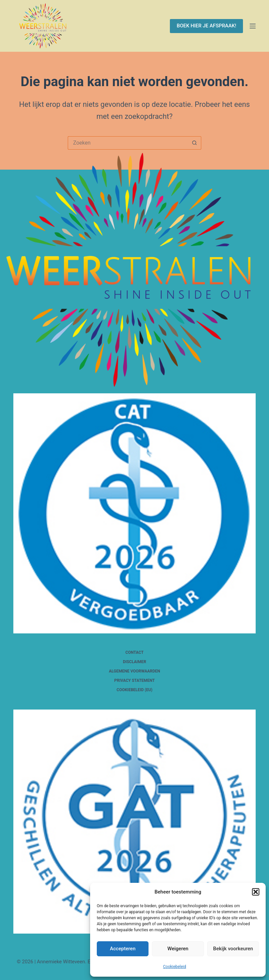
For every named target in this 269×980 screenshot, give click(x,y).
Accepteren (123, 949)
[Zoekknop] (195, 143)
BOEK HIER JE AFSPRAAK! (206, 26)
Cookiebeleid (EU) (134, 690)
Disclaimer (134, 662)
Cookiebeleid (175, 967)
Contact (134, 652)
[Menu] (253, 26)
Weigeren (178, 949)
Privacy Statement (134, 680)
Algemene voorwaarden (134, 671)
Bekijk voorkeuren (233, 949)
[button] (256, 892)
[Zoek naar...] (128, 143)
